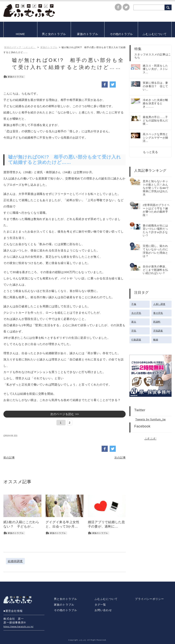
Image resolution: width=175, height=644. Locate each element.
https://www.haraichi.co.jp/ (18, 626)
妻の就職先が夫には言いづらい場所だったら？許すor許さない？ (155, 231)
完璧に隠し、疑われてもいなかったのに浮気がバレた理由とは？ (155, 251)
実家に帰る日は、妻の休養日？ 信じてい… (155, 86)
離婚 (156, 340)
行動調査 (136, 340)
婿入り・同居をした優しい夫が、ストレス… (155, 69)
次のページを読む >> (65, 414)
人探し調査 (159, 304)
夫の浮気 (136, 313)
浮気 (134, 331)
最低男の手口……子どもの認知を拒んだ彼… (155, 120)
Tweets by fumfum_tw (151, 419)
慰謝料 (157, 322)
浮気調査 (158, 331)
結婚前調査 (15, 561)
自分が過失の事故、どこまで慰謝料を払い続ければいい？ (155, 270)
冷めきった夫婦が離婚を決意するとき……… (155, 103)
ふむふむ (151, 439)
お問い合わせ (103, 610)
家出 (134, 322)
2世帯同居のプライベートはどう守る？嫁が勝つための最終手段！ (156, 210)
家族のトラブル (64, 605)
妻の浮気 (158, 313)
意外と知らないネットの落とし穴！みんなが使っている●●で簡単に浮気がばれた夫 (156, 188)
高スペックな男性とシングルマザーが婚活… (155, 138)
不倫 (134, 304)
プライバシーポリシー (149, 599)
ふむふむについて (106, 599)
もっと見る (151, 152)
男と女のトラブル (66, 599)
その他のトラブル (66, 610)
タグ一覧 (100, 605)
